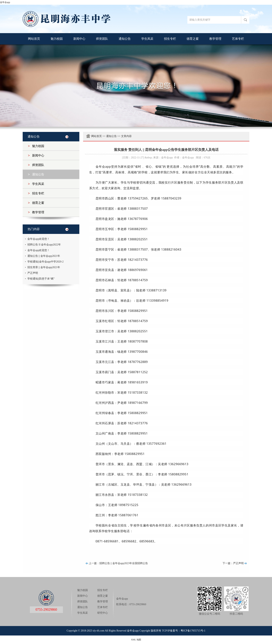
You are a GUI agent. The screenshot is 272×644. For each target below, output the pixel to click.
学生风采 (147, 39)
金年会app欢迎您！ (39, 239)
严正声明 (33, 273)
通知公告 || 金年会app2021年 (44, 256)
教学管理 (215, 39)
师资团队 (102, 39)
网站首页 (34, 39)
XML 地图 (136, 640)
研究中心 (103, 613)
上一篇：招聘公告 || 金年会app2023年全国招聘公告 (118, 563)
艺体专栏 (238, 39)
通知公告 (125, 39)
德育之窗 (193, 39)
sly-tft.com (99, 631)
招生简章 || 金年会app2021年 (44, 267)
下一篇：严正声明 (233, 563)
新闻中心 (79, 39)
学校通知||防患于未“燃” (41, 279)
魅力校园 (57, 39)
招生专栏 (170, 39)
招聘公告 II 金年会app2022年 (44, 245)
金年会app (5, 2)
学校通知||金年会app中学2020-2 (45, 262)
